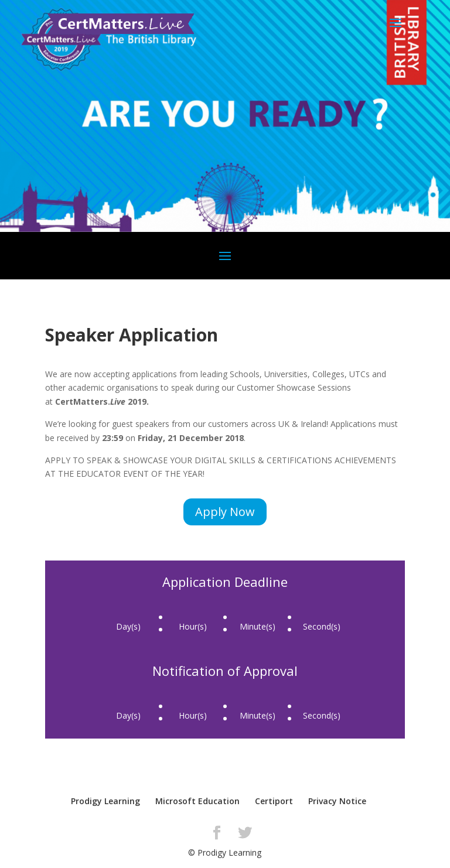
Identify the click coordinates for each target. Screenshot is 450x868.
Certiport (274, 801)
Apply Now (225, 512)
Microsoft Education (197, 801)
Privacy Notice (337, 801)
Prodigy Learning (105, 801)
